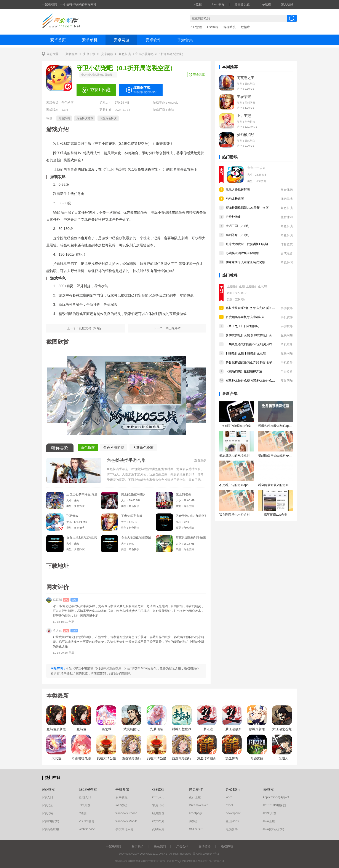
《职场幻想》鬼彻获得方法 (244, 371)
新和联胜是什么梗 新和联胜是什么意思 (252, 335)
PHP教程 (196, 27)
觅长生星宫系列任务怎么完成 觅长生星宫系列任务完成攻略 (265, 308)
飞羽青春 (72, 516)
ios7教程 (121, 805)
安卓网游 (122, 40)
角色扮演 (125, 54)
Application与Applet (276, 797)
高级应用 (158, 829)
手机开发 (122, 789)
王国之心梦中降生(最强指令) (82, 494)
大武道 (56, 758)
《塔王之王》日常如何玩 (242, 326)
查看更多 (200, 460)
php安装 (47, 813)
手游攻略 (287, 308)
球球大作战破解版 (238, 190)
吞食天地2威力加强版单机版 (191, 516)
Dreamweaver (198, 805)
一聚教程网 (70, 54)
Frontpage (196, 813)
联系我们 (160, 846)
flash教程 (218, 4)
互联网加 (240, 299)
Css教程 (213, 27)
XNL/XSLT (196, 829)
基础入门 (85, 797)
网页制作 (196, 789)
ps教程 (197, 4)
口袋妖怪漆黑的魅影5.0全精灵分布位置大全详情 (258, 344)
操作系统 (230, 27)
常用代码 (158, 805)
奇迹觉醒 (257, 758)
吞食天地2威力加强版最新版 (136, 537)
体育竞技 (287, 244)
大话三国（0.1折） (238, 226)
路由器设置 (242, 4)
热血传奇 (232, 758)
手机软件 (287, 317)
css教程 (158, 789)
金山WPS (232, 821)
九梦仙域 (157, 729)
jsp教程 (268, 789)
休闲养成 (287, 199)
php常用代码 (50, 821)
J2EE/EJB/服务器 (274, 805)
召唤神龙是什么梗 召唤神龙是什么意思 (252, 380)
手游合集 (185, 40)
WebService (87, 829)
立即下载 (100, 90)
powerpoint (233, 813)
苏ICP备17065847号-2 (206, 854)
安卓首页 (58, 40)
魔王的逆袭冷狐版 (133, 494)
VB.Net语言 (86, 821)
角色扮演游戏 (85, 118)
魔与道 (81, 729)
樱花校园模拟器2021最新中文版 (247, 208)
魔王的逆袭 (183, 494)
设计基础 (195, 797)
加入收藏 (287, 4)
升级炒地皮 (233, 217)
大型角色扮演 (108, 118)
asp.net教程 (88, 789)
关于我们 (138, 846)
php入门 (47, 797)
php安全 (47, 805)
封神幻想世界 (182, 729)
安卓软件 (153, 40)
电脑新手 (232, 829)
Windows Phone (126, 813)
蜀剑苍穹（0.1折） (238, 235)
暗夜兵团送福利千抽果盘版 (191, 537)
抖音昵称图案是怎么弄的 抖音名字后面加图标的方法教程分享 (267, 362)
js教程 (193, 821)
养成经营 (287, 253)
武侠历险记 (132, 729)
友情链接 (205, 846)
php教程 (48, 789)
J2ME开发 (269, 813)
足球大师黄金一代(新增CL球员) (247, 244)
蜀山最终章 (173, 328)
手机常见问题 (125, 829)
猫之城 (106, 729)
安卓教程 (122, 797)
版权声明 (227, 846)
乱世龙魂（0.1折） (92, 328)
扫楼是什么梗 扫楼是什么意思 (246, 353)
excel (229, 805)
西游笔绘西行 (182, 758)
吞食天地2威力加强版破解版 (82, 537)
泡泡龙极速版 (235, 199)
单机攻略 (287, 344)
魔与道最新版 (56, 729)
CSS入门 (158, 797)
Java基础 (269, 821)
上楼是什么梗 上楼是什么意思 (247, 286)
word (229, 797)
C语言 (83, 813)
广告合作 (182, 846)
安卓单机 (90, 40)
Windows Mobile (126, 821)
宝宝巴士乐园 (256, 168)
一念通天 (282, 758)
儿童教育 (261, 181)
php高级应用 (50, 829)
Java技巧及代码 (273, 829)
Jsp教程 (265, 4)
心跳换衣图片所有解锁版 (242, 253)
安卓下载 (89, 54)
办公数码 (233, 789)
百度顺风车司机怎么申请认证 (245, 317)
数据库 (245, 27)
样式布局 (158, 821)
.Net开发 (85, 805)
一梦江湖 (207, 729)
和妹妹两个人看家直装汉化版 (245, 262)
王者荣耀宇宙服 (132, 516)
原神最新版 (257, 729)
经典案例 (158, 813)
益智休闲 (287, 190)
